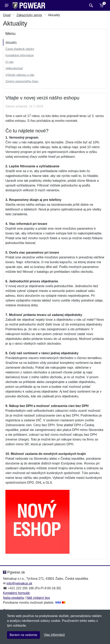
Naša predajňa (13, 598)
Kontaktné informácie (20, 55)
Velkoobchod (14, 68)
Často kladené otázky (20, 49)
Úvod (7, 15)
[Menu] (7, 5)
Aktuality (11, 42)
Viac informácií (54, 635)
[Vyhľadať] (90, 5)
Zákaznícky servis (29, 15)
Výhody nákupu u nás (20, 75)
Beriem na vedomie (23, 635)
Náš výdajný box (38, 598)
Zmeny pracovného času (22, 81)
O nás (9, 62)
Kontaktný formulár (16, 593)
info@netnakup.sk (19, 583)
